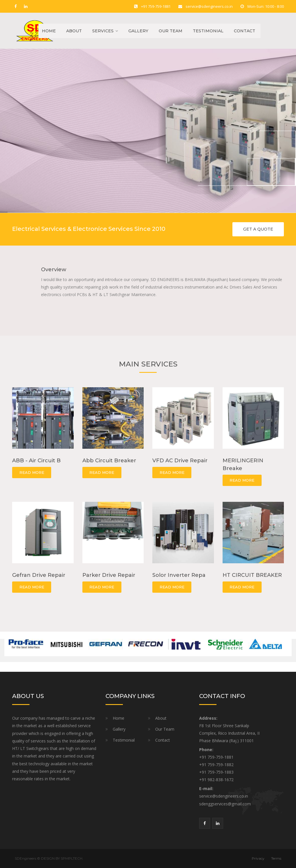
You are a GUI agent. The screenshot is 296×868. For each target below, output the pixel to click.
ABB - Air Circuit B (36, 461)
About (74, 31)
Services (103, 31)
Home (47, 31)
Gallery (138, 31)
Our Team (171, 31)
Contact (245, 31)
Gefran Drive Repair (39, 575)
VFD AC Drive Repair (180, 461)
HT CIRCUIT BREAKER (252, 575)
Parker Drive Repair (109, 575)
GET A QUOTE (258, 229)
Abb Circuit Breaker (109, 461)
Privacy (258, 858)
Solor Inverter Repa (179, 575)
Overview (54, 270)
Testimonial (208, 31)
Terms (276, 858)
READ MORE (32, 472)
